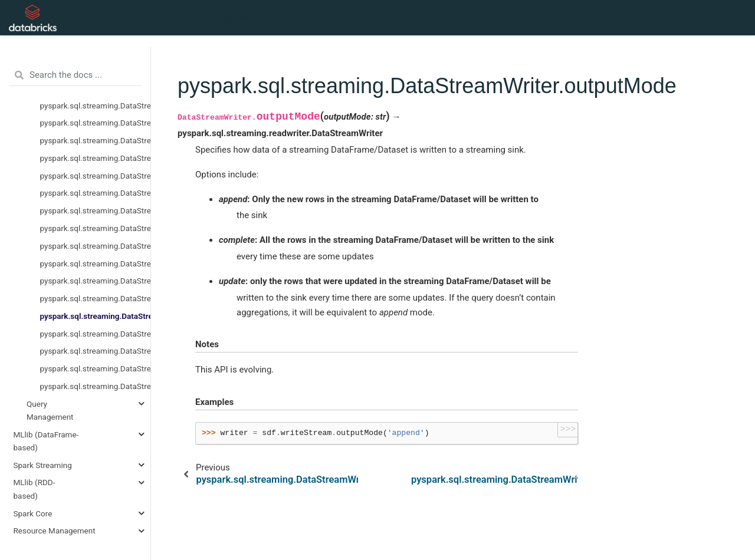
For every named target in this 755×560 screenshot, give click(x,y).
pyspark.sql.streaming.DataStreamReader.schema (96, 193)
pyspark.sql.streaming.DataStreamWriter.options (96, 298)
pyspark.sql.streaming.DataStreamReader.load (96, 106)
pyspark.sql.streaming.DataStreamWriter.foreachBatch (96, 246)
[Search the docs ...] (75, 75)
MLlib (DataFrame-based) (46, 441)
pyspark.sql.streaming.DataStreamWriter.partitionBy (96, 334)
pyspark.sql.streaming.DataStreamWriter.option (96, 281)
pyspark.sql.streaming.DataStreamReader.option (96, 123)
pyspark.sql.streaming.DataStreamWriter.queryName (96, 351)
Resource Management (55, 531)
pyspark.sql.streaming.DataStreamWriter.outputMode (96, 316)
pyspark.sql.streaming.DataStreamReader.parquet (96, 176)
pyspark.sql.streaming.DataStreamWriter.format (96, 263)
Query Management (50, 410)
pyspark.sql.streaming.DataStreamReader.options (96, 140)
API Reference (235, 18)
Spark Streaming (43, 465)
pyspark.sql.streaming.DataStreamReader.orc (96, 158)
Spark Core (33, 513)
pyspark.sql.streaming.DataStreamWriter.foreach (96, 228)
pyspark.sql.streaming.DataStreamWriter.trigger (96, 386)
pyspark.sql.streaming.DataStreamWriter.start (96, 368)
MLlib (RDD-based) (35, 489)
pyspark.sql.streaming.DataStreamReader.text (96, 210)
